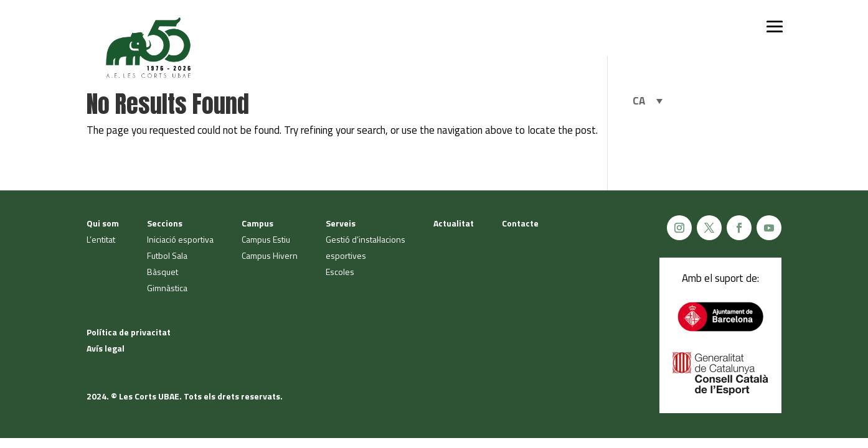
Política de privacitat (129, 332)
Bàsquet (163, 272)
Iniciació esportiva (180, 239)
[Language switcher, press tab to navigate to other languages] (648, 101)
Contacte (520, 223)
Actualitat (454, 223)
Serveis (341, 223)
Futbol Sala (167, 255)
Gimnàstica (167, 288)
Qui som (103, 223)
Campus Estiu (266, 239)
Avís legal (106, 348)
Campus (257, 223)
